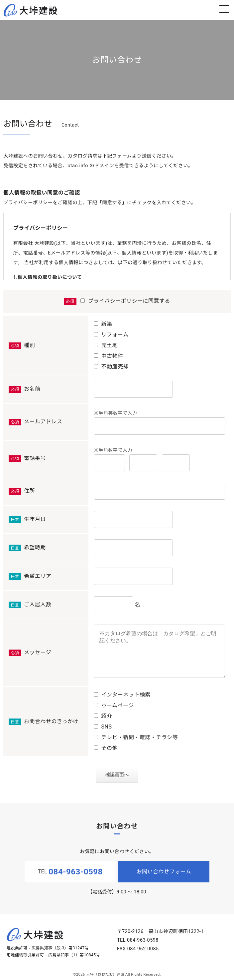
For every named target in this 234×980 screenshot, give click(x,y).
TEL (70, 872)
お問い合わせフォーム (164, 872)
